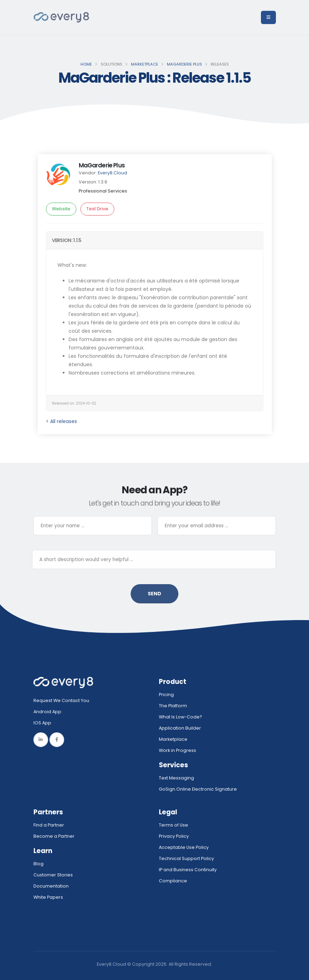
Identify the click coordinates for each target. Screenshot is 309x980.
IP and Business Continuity (188, 870)
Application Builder (180, 728)
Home (86, 64)
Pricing (166, 695)
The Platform (173, 706)
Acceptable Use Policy (184, 847)
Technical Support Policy (186, 858)
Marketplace (145, 64)
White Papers (48, 897)
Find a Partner (49, 825)
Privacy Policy (174, 836)
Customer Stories (53, 875)
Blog (38, 864)
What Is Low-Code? (180, 717)
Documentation (51, 886)
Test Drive (97, 209)
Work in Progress (177, 750)
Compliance (173, 881)
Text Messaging (176, 778)
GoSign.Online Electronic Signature (198, 789)
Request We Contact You (61, 700)
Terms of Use (173, 825)
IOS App (44, 723)
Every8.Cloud (113, 173)
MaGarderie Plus (184, 64)
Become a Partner (54, 836)
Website (61, 209)
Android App (47, 712)
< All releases (61, 421)
